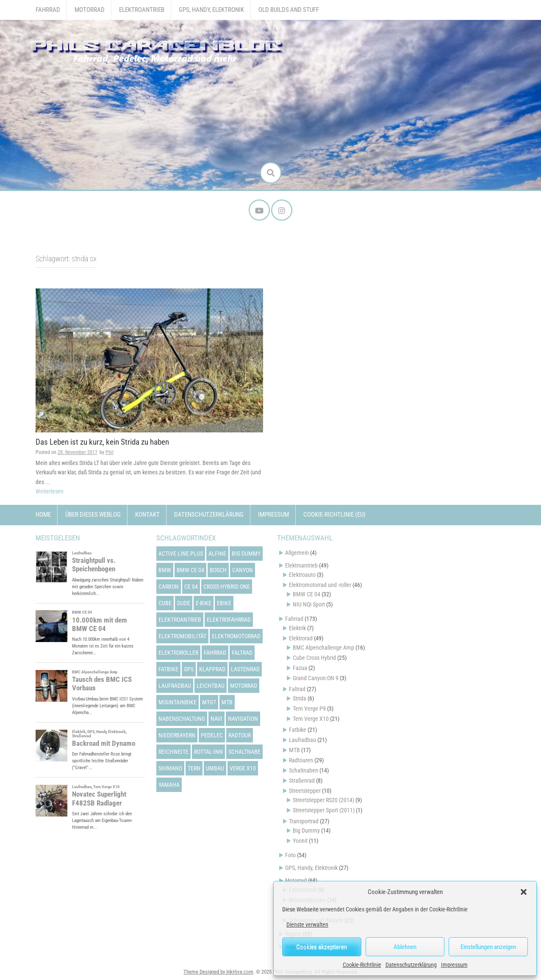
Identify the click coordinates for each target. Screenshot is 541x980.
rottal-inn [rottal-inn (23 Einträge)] (208, 752)
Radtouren (301, 760)
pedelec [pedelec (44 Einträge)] (212, 735)
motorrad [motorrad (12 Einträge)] (244, 686)
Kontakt (147, 515)
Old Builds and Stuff (289, 10)
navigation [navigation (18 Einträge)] (243, 719)
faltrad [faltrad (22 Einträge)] (242, 653)
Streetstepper (305, 791)
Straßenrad (302, 781)
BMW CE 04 (307, 594)
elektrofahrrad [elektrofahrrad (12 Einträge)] (229, 620)
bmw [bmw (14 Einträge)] (165, 570)
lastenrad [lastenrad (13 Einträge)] (245, 669)
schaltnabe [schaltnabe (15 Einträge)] (244, 752)
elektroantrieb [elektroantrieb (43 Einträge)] (180, 620)
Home (43, 515)
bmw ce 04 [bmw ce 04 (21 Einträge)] (190, 570)
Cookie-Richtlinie (362, 965)
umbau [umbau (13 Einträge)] (215, 768)
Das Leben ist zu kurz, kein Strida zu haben (102, 442)
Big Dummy (306, 831)
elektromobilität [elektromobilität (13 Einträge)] (182, 636)
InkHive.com (240, 972)
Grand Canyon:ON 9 (316, 678)
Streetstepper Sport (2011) (324, 810)
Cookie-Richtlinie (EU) (334, 515)
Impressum (454, 965)
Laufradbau (302, 740)
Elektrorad (301, 638)
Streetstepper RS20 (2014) (323, 800)
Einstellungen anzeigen (488, 947)
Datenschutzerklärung (411, 965)
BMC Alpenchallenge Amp (323, 648)
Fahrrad (48, 10)
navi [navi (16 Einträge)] (216, 719)
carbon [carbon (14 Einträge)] (169, 587)
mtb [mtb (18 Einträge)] (227, 702)
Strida (300, 698)
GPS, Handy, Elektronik (211, 10)
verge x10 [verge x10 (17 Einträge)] (243, 768)
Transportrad (304, 821)
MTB (294, 750)
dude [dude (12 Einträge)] (184, 603)
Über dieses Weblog (93, 515)
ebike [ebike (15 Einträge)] (224, 603)
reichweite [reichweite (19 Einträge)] (173, 752)
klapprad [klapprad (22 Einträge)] (212, 669)
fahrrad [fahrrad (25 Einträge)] (215, 653)
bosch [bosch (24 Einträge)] (218, 570)
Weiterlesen (50, 491)
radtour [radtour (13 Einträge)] (240, 735)
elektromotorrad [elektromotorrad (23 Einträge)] (236, 636)
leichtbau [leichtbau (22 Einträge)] (211, 686)
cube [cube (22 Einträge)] (165, 603)
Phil (110, 452)
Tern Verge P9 (309, 709)
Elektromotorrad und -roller (320, 585)
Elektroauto (302, 575)
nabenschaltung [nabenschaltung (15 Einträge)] (182, 719)
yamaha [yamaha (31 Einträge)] (169, 785)
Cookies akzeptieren (322, 947)
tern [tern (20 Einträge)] (194, 768)
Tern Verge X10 (311, 719)
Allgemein (297, 553)
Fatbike (298, 730)
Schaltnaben (304, 770)
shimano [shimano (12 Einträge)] (170, 768)
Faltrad (297, 689)
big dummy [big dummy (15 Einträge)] (246, 554)
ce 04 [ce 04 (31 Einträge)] (191, 587)
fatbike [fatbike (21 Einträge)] (168, 669)
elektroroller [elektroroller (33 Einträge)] (178, 653)
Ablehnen (405, 947)
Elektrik (297, 628)
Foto (290, 855)
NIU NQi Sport (309, 604)
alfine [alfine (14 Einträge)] (217, 554)
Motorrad (90, 10)
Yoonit (300, 841)
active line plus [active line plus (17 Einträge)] (181, 554)
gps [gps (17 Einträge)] (189, 669)
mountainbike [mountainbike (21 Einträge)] (178, 702)
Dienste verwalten (307, 925)
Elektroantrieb (142, 10)
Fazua (300, 668)
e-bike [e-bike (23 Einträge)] (204, 603)
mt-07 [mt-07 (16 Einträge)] (209, 702)
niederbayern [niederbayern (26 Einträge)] (177, 735)
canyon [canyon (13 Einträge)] (243, 570)
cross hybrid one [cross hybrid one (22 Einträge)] (227, 587)
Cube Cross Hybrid (314, 658)
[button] (524, 892)
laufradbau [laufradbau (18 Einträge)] (175, 686)
